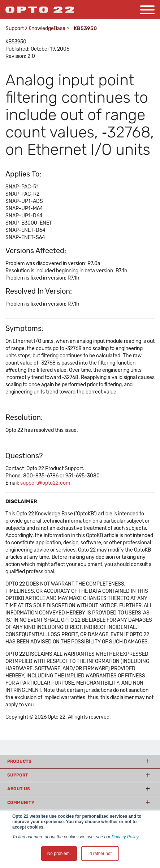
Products (19, 761)
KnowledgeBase (47, 28)
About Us (19, 789)
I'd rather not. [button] (100, 854)
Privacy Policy (125, 837)
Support (15, 28)
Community (21, 803)
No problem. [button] (59, 854)
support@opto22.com (45, 483)
